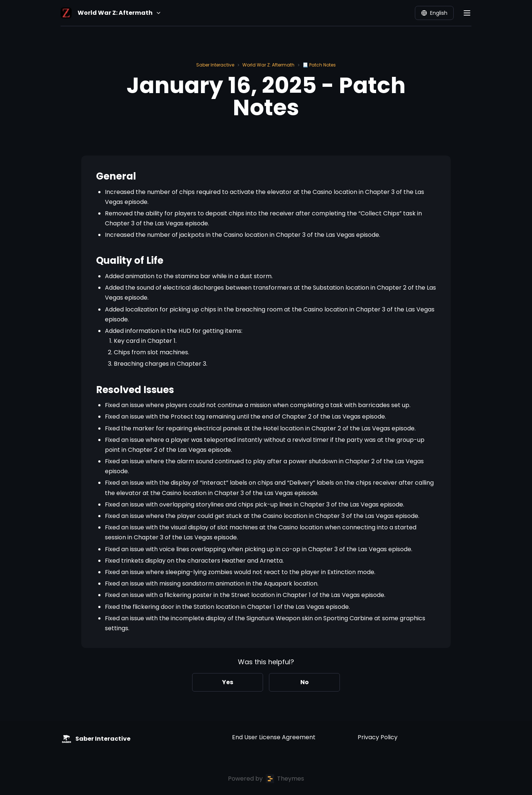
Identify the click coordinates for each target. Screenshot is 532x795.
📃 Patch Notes (319, 65)
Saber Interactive (215, 65)
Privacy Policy (378, 737)
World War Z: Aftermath (268, 65)
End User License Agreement (274, 737)
